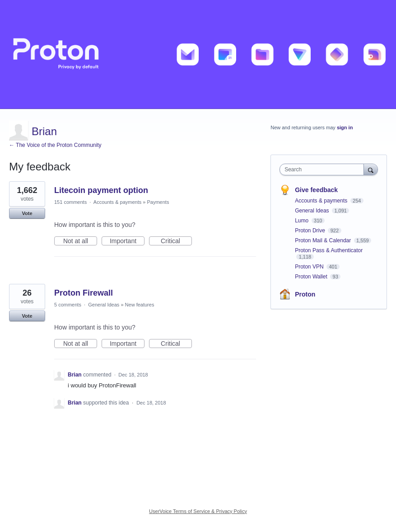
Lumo (302, 221)
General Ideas (104, 305)
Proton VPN (310, 267)
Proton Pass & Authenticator (329, 250)
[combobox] (324, 169)
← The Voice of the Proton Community (55, 145)
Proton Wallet (312, 277)
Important (127, 241)
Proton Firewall (84, 293)
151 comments (70, 202)
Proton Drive (311, 231)
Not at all (80, 241)
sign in (345, 127)
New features (140, 305)
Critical (176, 241)
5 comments (68, 305)
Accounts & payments (117, 202)
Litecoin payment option (101, 190)
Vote (27, 213)
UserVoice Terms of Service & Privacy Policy (198, 511)
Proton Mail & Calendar (324, 240)
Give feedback (316, 190)
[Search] (371, 169)
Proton (305, 294)
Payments (158, 202)
